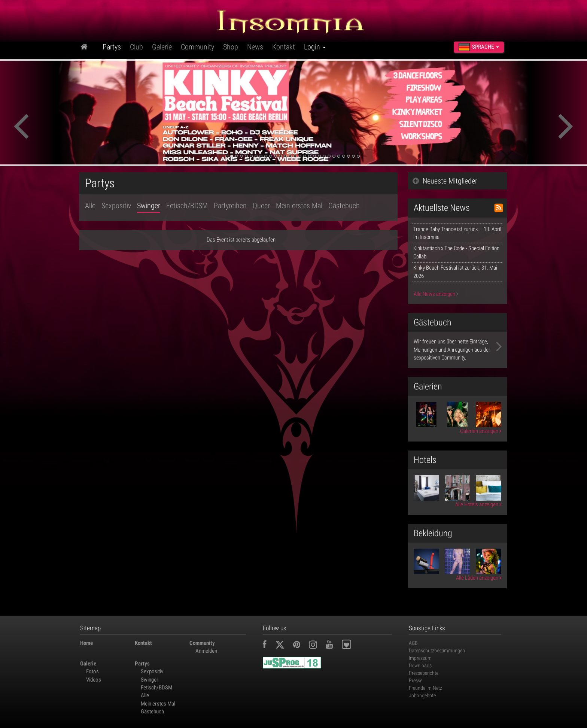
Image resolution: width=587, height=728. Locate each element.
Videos (94, 680)
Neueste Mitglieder (445, 181)
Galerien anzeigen (481, 431)
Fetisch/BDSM (187, 206)
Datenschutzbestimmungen (437, 650)
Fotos (92, 671)
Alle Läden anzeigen (479, 578)
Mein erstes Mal (299, 206)
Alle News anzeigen (436, 294)
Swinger (149, 206)
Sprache (479, 47)
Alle (90, 206)
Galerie (162, 47)
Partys (112, 47)
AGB (413, 643)
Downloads (420, 665)
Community (197, 47)
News (255, 47)
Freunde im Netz (425, 688)
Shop (231, 47)
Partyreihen (230, 206)
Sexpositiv (116, 206)
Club (136, 47)
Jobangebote (422, 695)
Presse (416, 680)
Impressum (420, 658)
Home (86, 643)
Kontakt (284, 47)
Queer (261, 206)
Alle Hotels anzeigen (478, 504)
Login (315, 47)
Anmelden (206, 651)
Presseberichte (424, 673)
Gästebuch (344, 206)
